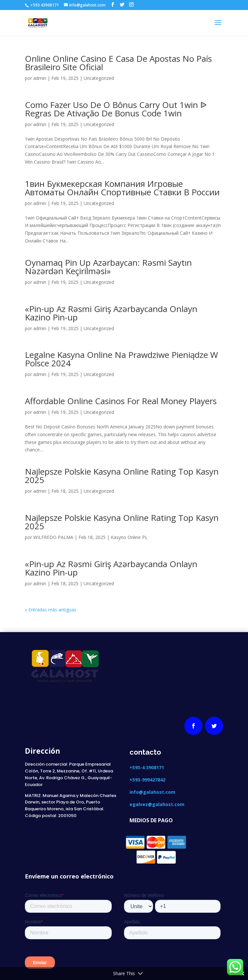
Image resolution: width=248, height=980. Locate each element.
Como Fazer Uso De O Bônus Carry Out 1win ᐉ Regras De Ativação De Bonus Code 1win (116, 109)
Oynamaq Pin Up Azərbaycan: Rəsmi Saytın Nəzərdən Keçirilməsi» (108, 267)
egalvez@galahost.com (157, 804)
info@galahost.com (152, 792)
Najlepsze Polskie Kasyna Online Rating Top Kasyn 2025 (122, 476)
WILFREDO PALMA (53, 537)
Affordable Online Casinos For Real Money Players (121, 401)
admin (40, 78)
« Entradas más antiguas (51, 610)
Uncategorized (99, 78)
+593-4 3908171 (147, 767)
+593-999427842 (147, 780)
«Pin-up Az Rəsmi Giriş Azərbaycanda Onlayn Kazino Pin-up (111, 313)
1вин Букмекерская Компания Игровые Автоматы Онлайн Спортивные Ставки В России (122, 188)
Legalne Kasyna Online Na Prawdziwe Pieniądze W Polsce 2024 (121, 359)
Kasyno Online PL (129, 537)
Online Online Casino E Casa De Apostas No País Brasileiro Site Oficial (118, 63)
